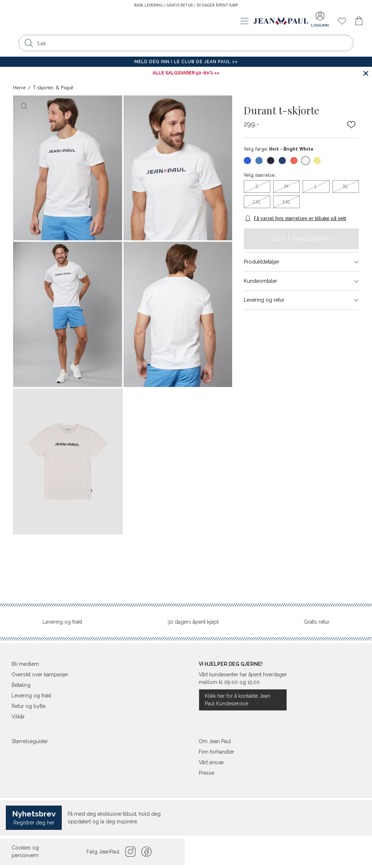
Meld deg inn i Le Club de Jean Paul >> (186, 62)
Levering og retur (301, 300)
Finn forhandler (217, 752)
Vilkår (18, 717)
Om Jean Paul (215, 741)
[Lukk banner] (366, 73)
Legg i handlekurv (301, 239)
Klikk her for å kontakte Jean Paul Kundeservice (238, 700)
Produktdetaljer (301, 262)
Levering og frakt (62, 622)
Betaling (21, 685)
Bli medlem (25, 664)
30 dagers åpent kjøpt (193, 622)
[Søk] (29, 43)
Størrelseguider (30, 741)
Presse (207, 773)
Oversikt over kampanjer (40, 675)
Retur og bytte (29, 706)
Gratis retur (317, 622)
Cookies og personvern (25, 851)
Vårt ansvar (211, 762)
